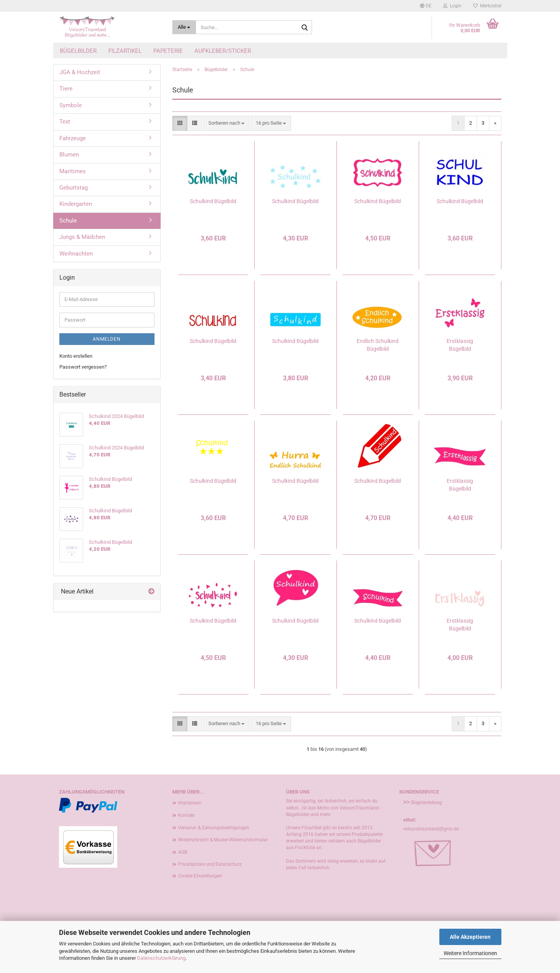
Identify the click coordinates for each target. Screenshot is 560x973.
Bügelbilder (78, 51)
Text (65, 122)
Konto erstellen (76, 356)
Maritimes (73, 171)
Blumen (69, 155)
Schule (68, 221)
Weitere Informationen (470, 953)
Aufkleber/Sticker (223, 51)
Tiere (66, 89)
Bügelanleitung (426, 802)
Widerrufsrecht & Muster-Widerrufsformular (223, 840)
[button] (426, 6)
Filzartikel (125, 51)
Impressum (190, 803)
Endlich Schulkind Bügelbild (378, 345)
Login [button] (452, 6)
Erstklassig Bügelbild (460, 345)
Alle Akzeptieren (470, 937)
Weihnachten (76, 254)
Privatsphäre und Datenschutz (210, 864)
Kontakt (186, 815)
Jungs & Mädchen (82, 237)
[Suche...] (184, 27)
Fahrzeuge (73, 138)
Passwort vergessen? (83, 367)
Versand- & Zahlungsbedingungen (214, 828)
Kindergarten (76, 204)
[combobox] (226, 123)
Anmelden (107, 339)
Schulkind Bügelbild (213, 201)
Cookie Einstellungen (200, 876)
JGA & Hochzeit (80, 72)
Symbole (71, 105)
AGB (183, 852)
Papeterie (168, 51)
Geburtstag (74, 188)
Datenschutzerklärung (161, 958)
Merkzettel (487, 6)
